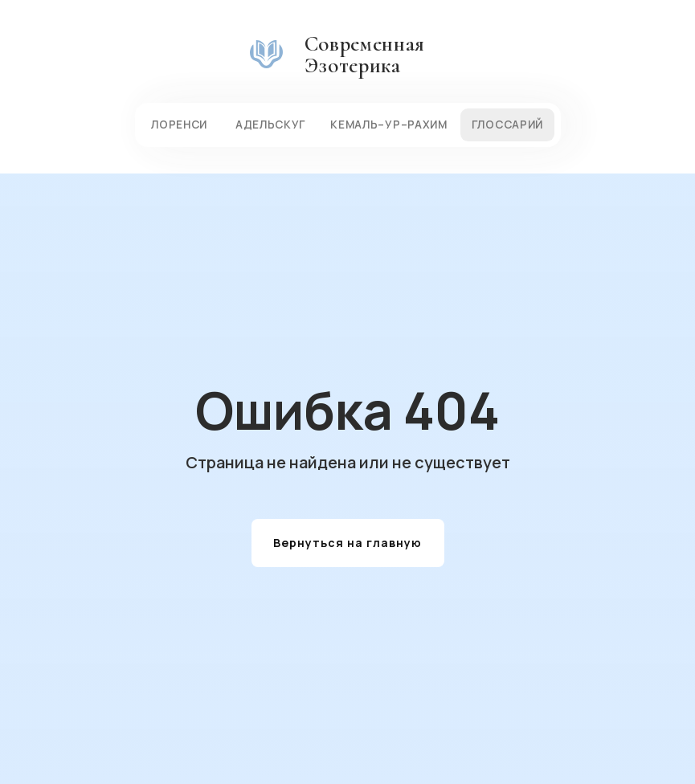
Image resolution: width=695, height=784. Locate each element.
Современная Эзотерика (365, 55)
